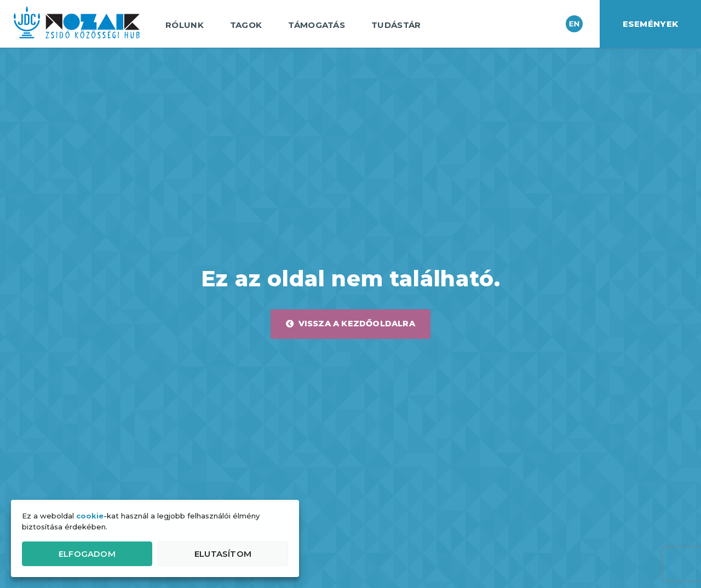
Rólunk (187, 25)
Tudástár (399, 25)
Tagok (249, 25)
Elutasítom (223, 554)
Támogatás (319, 25)
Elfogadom (87, 554)
